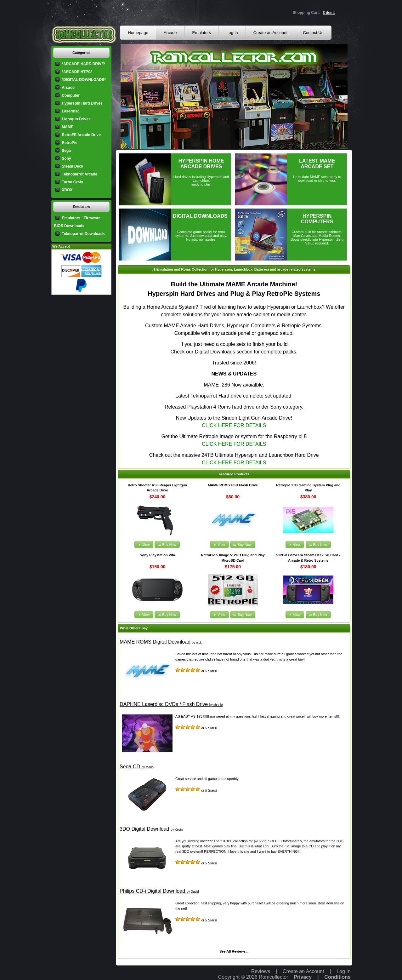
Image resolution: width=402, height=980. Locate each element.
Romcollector (273, 977)
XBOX (67, 190)
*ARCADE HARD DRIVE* (84, 64)
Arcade (170, 33)
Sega (66, 151)
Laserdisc (71, 111)
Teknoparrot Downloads (83, 234)
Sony (66, 158)
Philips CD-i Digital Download (152, 891)
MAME (68, 127)
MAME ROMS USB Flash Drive (233, 485)
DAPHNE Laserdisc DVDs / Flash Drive (164, 704)
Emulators (202, 33)
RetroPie (69, 143)
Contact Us (313, 33)
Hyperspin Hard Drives (82, 103)
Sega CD (130, 767)
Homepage (138, 33)
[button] (144, 544)
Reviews (261, 971)
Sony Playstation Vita (157, 555)
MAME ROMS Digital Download (155, 642)
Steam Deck (72, 166)
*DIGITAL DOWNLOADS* (84, 80)
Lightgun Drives (76, 119)
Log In (232, 33)
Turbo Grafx (72, 182)
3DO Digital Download (144, 829)
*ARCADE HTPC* (77, 72)
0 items (329, 13)
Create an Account (271, 33)
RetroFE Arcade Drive (81, 135)
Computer (71, 95)
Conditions (337, 977)
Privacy (303, 977)
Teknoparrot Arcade (79, 174)
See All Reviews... (234, 951)
